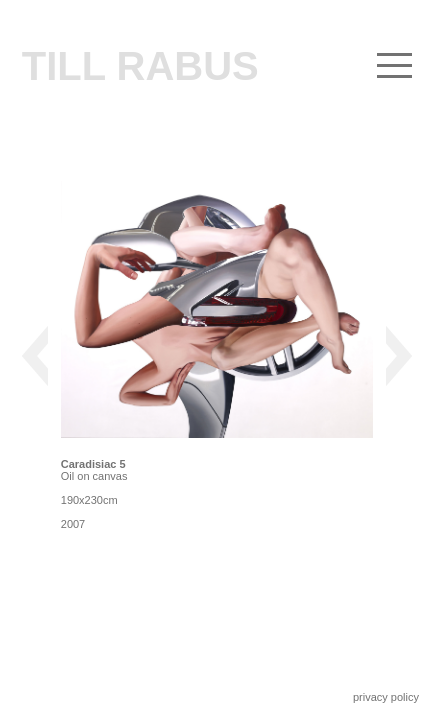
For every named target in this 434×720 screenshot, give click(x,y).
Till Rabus (140, 66)
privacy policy (386, 697)
